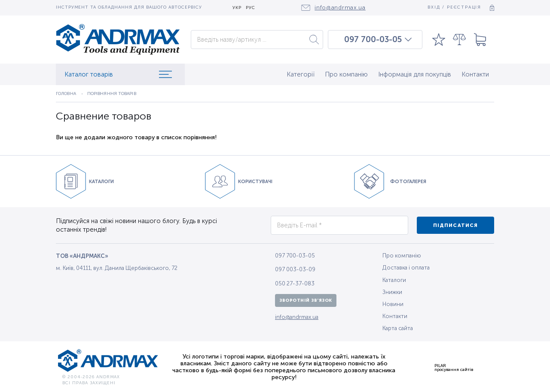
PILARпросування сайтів (454, 367)
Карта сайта (398, 328)
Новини (393, 304)
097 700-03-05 (373, 40)
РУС (251, 8)
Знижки (392, 292)
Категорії (301, 74)
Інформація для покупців (415, 74)
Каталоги (394, 280)
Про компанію (346, 74)
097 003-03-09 (295, 269)
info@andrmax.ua (297, 317)
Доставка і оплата (406, 268)
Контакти (475, 74)
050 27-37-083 (295, 283)
